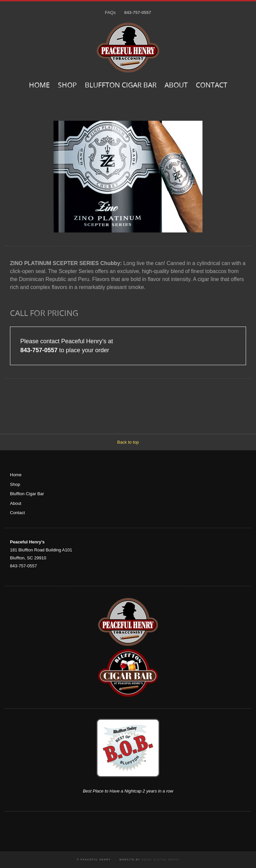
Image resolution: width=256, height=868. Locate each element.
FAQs (110, 12)
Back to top (128, 442)
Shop (67, 86)
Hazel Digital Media (160, 860)
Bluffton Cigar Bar (121, 86)
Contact (212, 86)
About (176, 86)
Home (39, 86)
